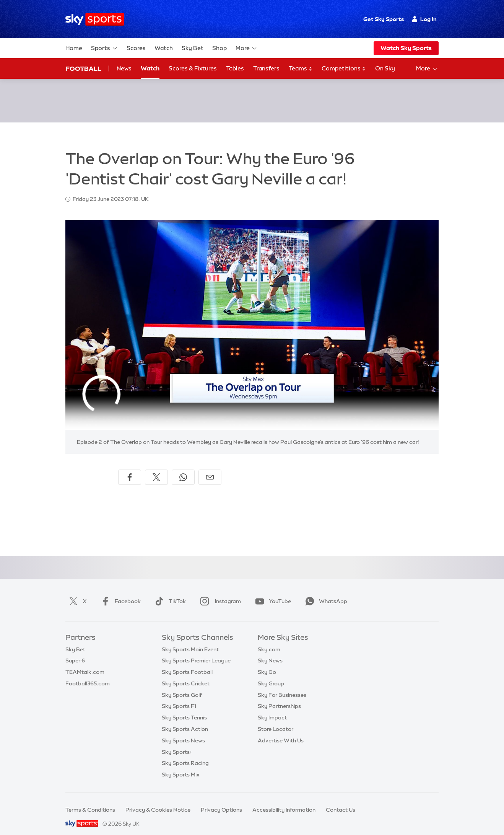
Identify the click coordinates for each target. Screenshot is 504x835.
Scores (136, 48)
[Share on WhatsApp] (183, 468)
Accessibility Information (284, 801)
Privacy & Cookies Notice (158, 801)
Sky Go (267, 663)
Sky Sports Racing (185, 754)
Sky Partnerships (279, 697)
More (246, 48)
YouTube (272, 592)
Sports (104, 48)
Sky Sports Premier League (196, 651)
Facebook (119, 592)
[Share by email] (210, 468)
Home (74, 48)
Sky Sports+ (177, 743)
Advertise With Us (281, 731)
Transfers (266, 68)
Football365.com (88, 674)
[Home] (95, 19)
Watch (164, 48)
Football (84, 68)
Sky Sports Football (187, 663)
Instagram (219, 592)
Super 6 (75, 651)
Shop (219, 48)
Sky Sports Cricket (186, 674)
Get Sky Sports (384, 19)
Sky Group (271, 674)
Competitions (344, 69)
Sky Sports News (183, 731)
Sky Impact (272, 708)
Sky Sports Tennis (184, 708)
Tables (235, 68)
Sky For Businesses (282, 686)
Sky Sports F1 (179, 697)
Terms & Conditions (90, 801)
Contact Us (341, 801)
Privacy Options (221, 801)
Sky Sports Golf (182, 686)
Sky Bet (193, 48)
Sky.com (269, 640)
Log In (424, 19)
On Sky (385, 68)
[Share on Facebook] (130, 468)
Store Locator (276, 720)
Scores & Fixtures (193, 68)
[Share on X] (156, 468)
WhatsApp (325, 592)
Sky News (270, 651)
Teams (301, 69)
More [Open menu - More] (427, 69)
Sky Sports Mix (181, 765)
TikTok (169, 592)
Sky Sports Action (185, 720)
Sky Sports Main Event (190, 640)
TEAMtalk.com (85, 663)
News (124, 68)
